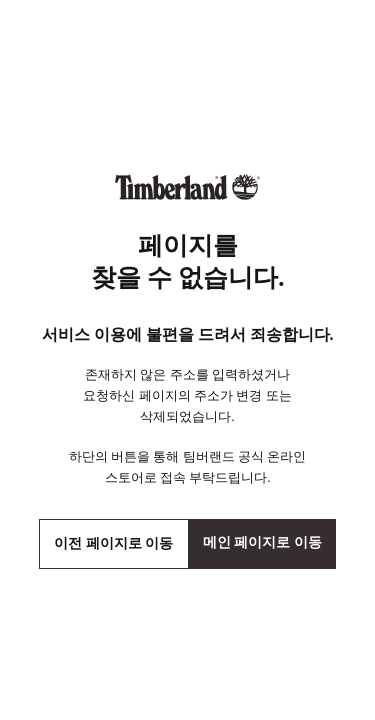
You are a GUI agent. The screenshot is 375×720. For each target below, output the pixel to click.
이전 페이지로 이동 (113, 543)
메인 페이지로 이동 (262, 542)
